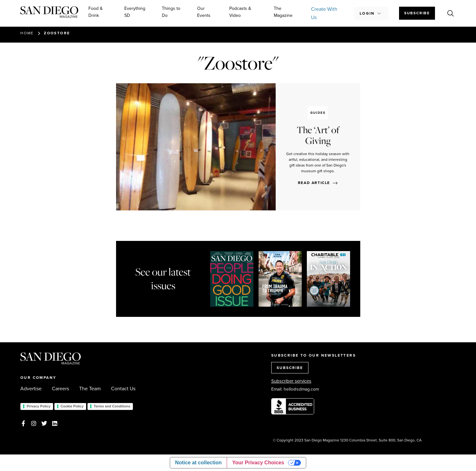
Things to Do (171, 12)
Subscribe (417, 13)
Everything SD (135, 12)
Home (27, 33)
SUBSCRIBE (290, 368)
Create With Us (324, 13)
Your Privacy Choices (258, 463)
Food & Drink (96, 12)
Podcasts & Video (240, 12)
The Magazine (283, 12)
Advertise (31, 389)
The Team (90, 389)
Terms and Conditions (112, 406)
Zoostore (57, 33)
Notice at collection (199, 463)
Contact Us (123, 389)
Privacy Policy (39, 406)
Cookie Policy (72, 406)
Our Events (204, 12)
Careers (60, 389)
